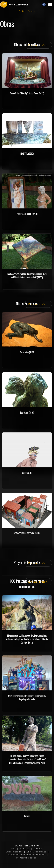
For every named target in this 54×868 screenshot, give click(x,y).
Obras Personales (14, 852)
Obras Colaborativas (36, 852)
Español (32, 11)
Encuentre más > (38, 45)
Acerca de (24, 849)
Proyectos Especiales (26, 858)
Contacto (38, 849)
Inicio (13, 849)
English (22, 11)
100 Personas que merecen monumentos (26, 855)
